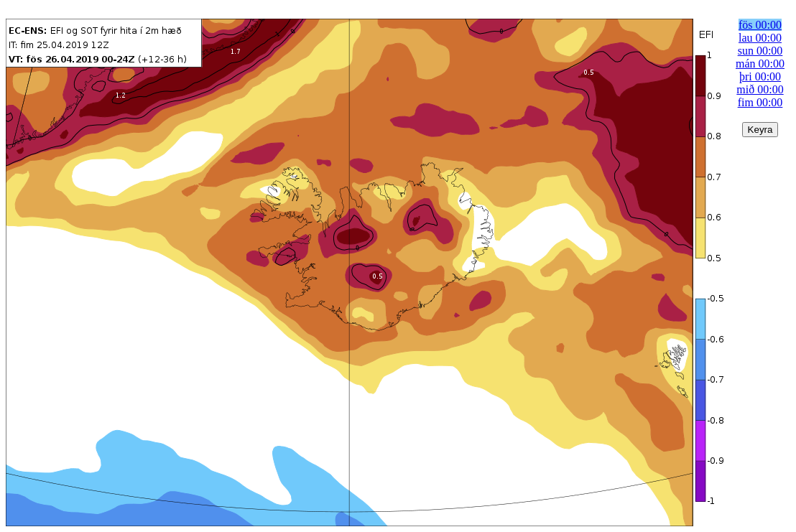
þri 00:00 (760, 76)
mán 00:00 (760, 64)
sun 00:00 (760, 51)
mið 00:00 (760, 89)
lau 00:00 (760, 38)
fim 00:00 (760, 102)
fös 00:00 (760, 25)
